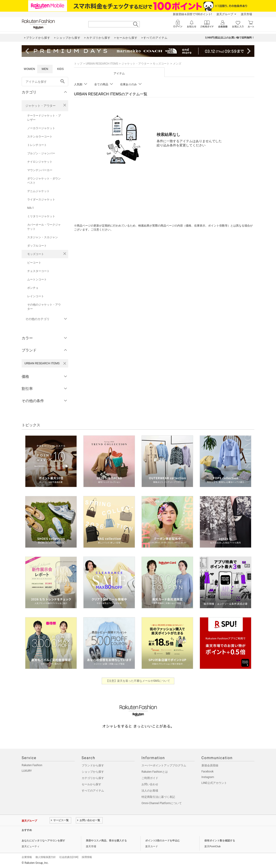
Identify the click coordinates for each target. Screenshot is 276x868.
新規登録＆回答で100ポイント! (192, 14)
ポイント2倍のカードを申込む (163, 841)
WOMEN (29, 69)
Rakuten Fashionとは (155, 772)
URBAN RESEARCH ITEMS (102, 64)
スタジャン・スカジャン (43, 237)
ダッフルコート (37, 246)
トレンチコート (37, 145)
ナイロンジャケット (40, 162)
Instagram (208, 777)
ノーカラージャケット (41, 128)
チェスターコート (38, 271)
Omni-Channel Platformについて (162, 803)
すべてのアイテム (93, 791)
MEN (45, 69)
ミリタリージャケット (41, 216)
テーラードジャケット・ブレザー (44, 118)
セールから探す (91, 784)
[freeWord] (45, 82)
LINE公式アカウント (214, 783)
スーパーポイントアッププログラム (164, 765)
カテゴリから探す (93, 778)
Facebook (208, 772)
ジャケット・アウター (40, 106)
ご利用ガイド (150, 778)
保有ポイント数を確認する (220, 841)
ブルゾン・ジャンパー (41, 153)
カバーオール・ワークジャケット (44, 227)
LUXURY (27, 771)
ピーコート (34, 263)
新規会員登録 (210, 765)
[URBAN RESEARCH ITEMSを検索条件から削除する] (65, 363)
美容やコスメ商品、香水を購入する (106, 841)
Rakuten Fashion (32, 765)
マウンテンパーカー (40, 170)
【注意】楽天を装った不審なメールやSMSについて (138, 681)
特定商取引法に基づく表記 (158, 797)
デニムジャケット (38, 191)
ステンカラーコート (40, 137)
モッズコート (36, 254)
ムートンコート (37, 279)
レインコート (36, 296)
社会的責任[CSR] (69, 857)
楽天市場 (246, 14)
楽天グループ (225, 14)
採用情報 (87, 857)
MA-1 (30, 208)
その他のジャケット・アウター (44, 307)
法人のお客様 (150, 791)
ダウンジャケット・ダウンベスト (44, 181)
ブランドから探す (93, 765)
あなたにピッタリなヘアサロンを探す (43, 841)
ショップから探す (93, 772)
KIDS (61, 69)
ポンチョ (33, 288)
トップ (78, 64)
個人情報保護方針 (46, 857)
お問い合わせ (150, 784)
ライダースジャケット (41, 200)
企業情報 (27, 857)
